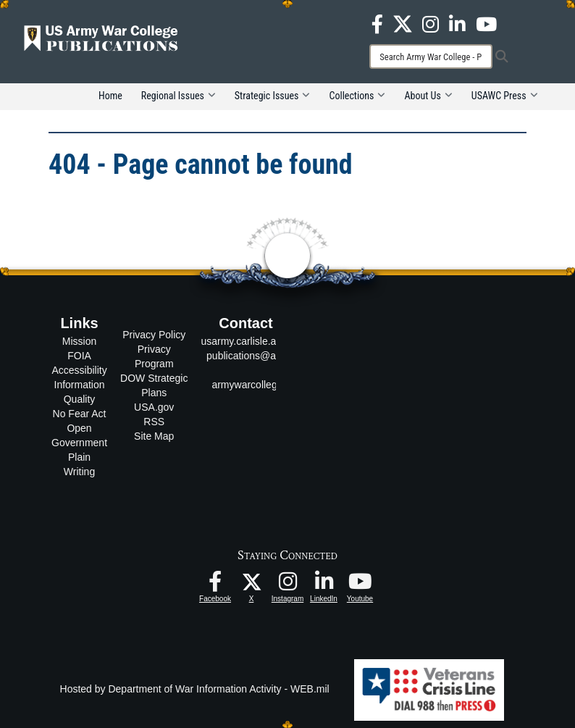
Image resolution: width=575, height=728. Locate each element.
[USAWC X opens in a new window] (403, 23)
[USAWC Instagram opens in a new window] (431, 23)
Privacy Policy (154, 335)
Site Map (154, 436)
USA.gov (154, 407)
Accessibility (79, 370)
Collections (357, 96)
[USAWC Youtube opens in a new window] (486, 23)
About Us (428, 96)
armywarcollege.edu (257, 385)
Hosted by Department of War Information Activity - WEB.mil (195, 689)
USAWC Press (505, 96)
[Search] (431, 57)
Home (110, 96)
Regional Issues (179, 96)
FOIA (79, 356)
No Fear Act (80, 414)
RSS (154, 422)
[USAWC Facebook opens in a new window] (377, 23)
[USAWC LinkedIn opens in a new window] (457, 23)
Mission (79, 341)
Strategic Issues (273, 96)
